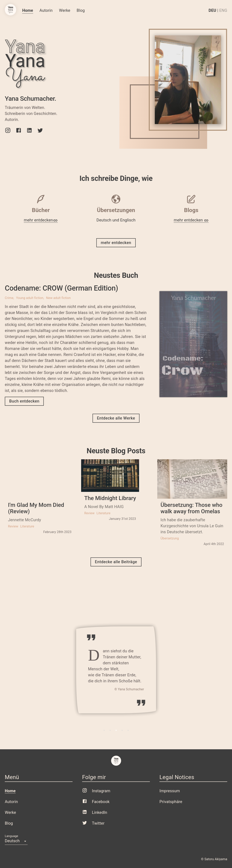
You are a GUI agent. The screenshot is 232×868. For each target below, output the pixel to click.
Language (11, 836)
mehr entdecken (41, 220)
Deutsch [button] (12, 841)
